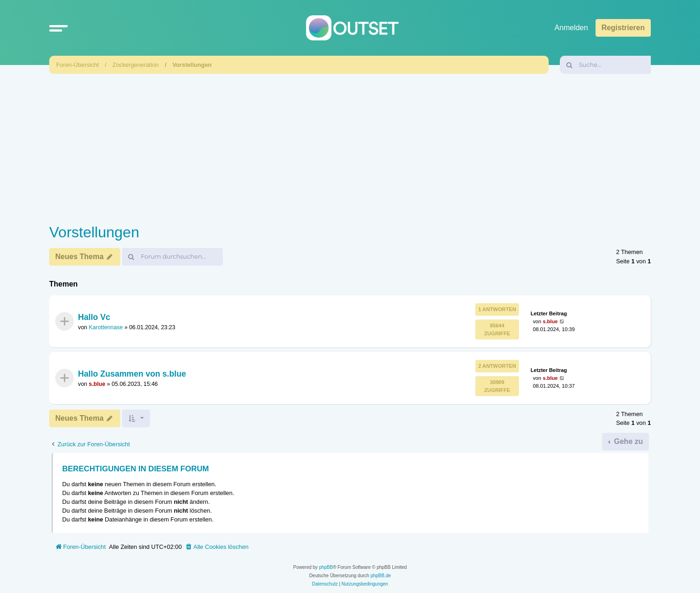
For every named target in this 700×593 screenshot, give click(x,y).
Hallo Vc (94, 317)
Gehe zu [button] (627, 441)
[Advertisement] (350, 146)
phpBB (326, 567)
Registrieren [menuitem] (623, 28)
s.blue (550, 321)
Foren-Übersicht (78, 65)
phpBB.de (381, 576)
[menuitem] (217, 547)
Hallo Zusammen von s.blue (132, 374)
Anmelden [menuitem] (571, 28)
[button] (58, 28)
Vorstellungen (192, 65)
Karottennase (106, 327)
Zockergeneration (136, 65)
